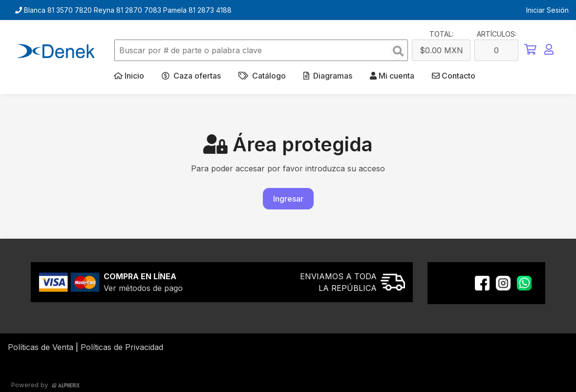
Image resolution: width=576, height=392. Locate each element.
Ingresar (288, 199)
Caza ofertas (191, 76)
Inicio (129, 76)
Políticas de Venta (41, 347)
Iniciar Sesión (547, 10)
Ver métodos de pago (143, 288)
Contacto (454, 76)
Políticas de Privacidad (122, 347)
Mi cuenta (392, 76)
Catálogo (262, 76)
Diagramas (328, 76)
